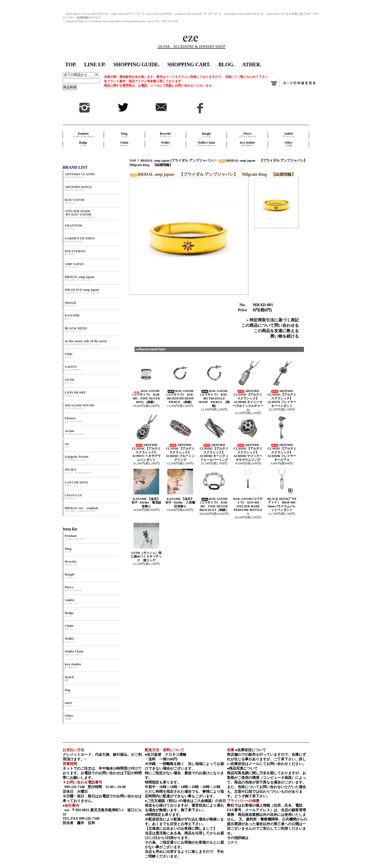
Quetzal (70, 304)
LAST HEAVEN (76, 484)
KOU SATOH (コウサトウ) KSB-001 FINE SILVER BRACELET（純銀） (214, 504)
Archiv (75, 432)
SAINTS (73, 368)
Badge (83, 144)
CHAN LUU (74, 496)
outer (69, 704)
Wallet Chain (206, 144)
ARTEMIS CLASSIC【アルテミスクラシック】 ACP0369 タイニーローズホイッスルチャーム (248, 400)
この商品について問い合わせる (270, 325)
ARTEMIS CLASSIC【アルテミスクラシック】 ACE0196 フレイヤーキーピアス (282, 452)
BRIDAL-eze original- (82, 509)
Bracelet (165, 135)
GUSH (69, 381)
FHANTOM (73, 227)
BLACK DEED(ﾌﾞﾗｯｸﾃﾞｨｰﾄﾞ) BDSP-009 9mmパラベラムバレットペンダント (283, 504)
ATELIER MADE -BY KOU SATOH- (80, 214)
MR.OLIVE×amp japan (82, 291)
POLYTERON (75, 252)
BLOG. (227, 64)
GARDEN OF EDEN (80, 240)
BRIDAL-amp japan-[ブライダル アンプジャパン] (177, 161)
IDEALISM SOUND (79, 407)
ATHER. (252, 64)
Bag (68, 691)
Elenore (74, 419)
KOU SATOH (75, 201)
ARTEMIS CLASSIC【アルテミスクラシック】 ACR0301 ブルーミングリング (180, 452)
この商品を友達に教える (276, 331)
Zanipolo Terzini (77, 458)
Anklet (289, 135)
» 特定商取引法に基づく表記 (273, 320)
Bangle (206, 135)
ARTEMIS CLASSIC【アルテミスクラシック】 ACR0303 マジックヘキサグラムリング (248, 452)
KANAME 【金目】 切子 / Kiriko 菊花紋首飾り (148, 503)
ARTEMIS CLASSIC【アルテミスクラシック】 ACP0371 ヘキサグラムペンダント (146, 452)
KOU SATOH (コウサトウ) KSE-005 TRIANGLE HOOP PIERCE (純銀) (214, 398)
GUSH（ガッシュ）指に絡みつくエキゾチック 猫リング (146, 557)
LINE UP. (95, 64)
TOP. (71, 64)
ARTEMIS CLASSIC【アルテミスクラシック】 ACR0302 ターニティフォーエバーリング (214, 452)
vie (68, 445)
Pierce (247, 135)
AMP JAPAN (76, 265)
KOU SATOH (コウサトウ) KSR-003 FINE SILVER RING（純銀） (146, 396)
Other (289, 144)
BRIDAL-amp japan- (80, 278)
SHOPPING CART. (189, 64)
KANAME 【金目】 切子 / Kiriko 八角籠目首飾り (182, 503)
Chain (124, 144)
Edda (69, 355)
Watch (69, 678)
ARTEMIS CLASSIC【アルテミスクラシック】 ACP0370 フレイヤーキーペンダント (282, 398)
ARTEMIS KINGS (78, 188)
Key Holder (247, 144)
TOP (133, 161)
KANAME (72, 317)
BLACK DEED (76, 329)
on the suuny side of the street (86, 342)
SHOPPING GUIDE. (137, 64)
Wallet (165, 144)
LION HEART (75, 394)
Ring (124, 135)
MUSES (78, 471)
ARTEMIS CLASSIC (80, 175)
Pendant (83, 135)
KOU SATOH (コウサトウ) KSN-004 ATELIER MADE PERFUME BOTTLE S (248, 506)
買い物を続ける (284, 336)
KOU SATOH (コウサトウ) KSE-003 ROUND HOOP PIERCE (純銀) (181, 396)
